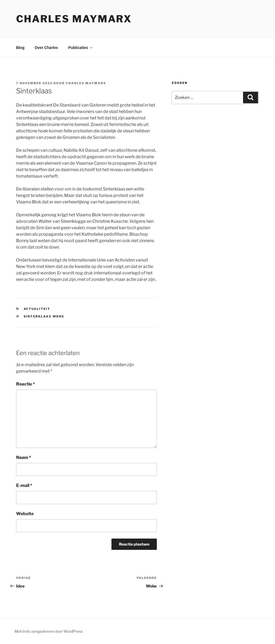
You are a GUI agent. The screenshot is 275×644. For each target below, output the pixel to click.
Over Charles (46, 48)
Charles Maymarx (74, 19)
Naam (24, 457)
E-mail (24, 485)
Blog (20, 48)
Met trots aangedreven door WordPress (49, 631)
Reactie (26, 384)
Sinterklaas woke (44, 316)
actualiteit (37, 309)
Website (25, 514)
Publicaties (81, 48)
